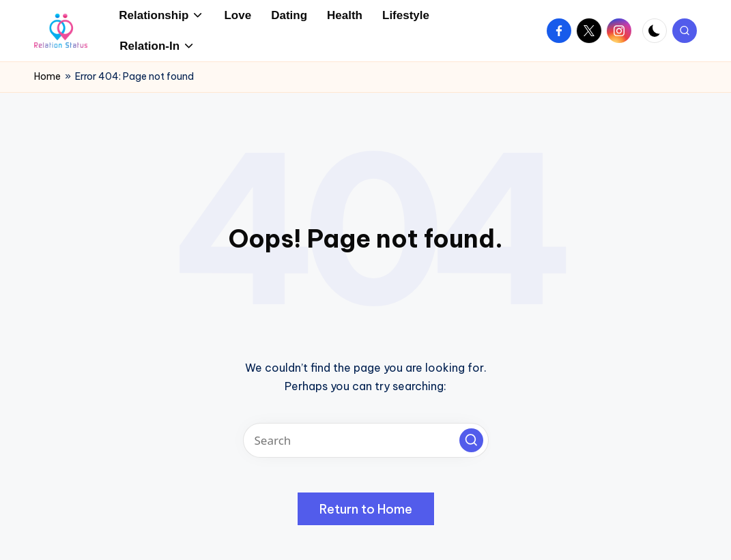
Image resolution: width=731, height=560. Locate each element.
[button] (471, 440)
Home (47, 76)
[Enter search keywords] (366, 440)
